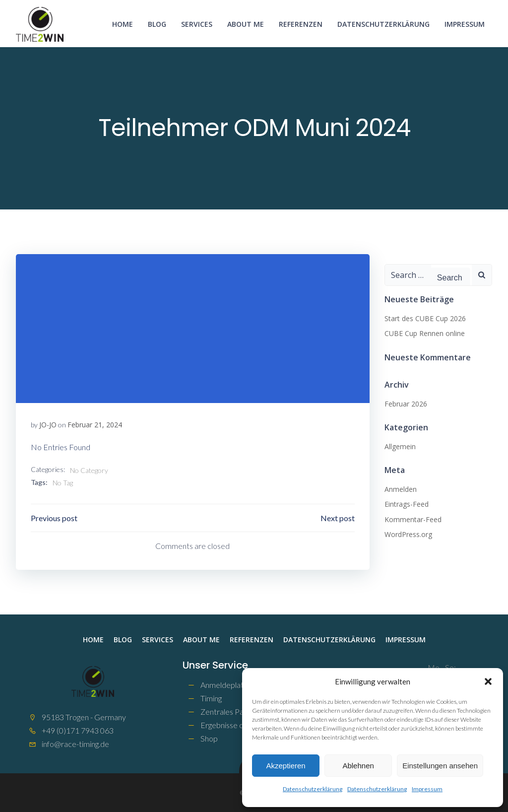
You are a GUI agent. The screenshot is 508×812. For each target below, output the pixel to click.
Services (197, 24)
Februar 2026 (406, 404)
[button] (488, 681)
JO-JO (48, 425)
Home (123, 24)
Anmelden (401, 489)
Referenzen (301, 24)
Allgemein (400, 446)
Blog (157, 24)
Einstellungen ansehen (440, 766)
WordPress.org (408, 534)
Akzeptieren (286, 766)
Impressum (427, 789)
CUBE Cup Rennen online (425, 333)
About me (246, 24)
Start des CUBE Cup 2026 (425, 318)
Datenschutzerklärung (313, 789)
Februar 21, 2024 (95, 425)
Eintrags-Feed (407, 504)
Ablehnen (358, 766)
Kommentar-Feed (413, 519)
